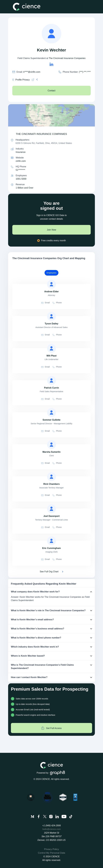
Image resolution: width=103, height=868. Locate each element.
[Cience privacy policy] (33, 80)
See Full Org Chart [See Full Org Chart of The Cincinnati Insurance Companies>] (49, 572)
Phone (57, 303)
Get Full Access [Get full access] (52, 728)
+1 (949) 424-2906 (52, 826)
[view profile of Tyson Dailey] (52, 316)
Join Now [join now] (52, 230)
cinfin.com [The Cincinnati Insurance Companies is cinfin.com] (21, 161)
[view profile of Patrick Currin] (52, 380)
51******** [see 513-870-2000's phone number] (20, 170)
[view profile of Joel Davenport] (52, 509)
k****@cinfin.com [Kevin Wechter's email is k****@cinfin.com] (32, 72)
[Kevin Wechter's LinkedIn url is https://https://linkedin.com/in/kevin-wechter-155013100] (52, 64)
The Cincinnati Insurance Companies (67, 58)
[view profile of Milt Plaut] (52, 348)
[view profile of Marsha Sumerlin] (52, 445)
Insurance (21, 152)
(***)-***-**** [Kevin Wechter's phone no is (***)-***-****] (85, 72)
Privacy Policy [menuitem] (52, 849)
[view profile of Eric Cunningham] (52, 541)
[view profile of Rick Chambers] (52, 477)
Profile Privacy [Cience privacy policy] (21, 80)
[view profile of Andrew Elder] (52, 284)
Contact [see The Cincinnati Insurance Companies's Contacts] (51, 91)
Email (45, 303)
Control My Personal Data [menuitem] (52, 853)
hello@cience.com (52, 829)
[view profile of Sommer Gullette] (52, 413)
